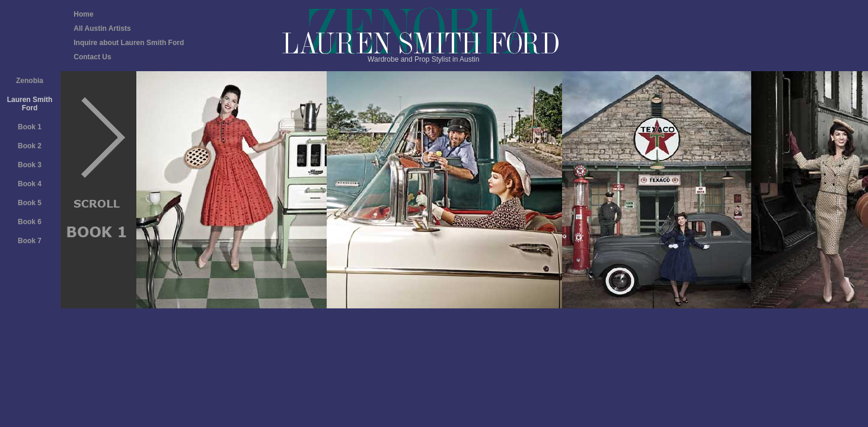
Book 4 (30, 184)
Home (83, 14)
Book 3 (30, 165)
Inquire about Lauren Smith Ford (129, 43)
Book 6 (30, 222)
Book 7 (30, 241)
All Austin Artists (102, 28)
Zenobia (30, 81)
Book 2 (30, 146)
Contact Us (92, 57)
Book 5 (30, 203)
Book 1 (30, 127)
